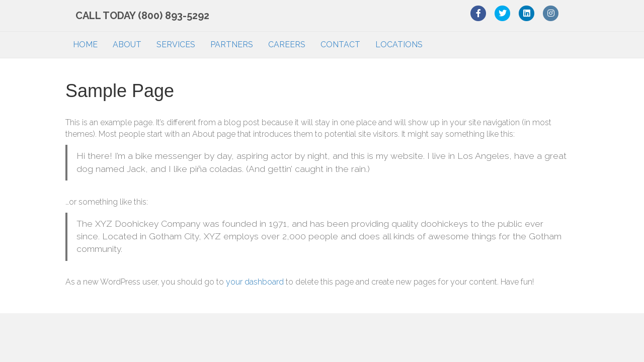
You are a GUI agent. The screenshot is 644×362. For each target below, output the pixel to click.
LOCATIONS (399, 44)
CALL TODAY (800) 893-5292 (132, 16)
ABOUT (127, 44)
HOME (85, 44)
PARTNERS (232, 44)
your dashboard (255, 282)
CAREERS (287, 44)
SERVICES (176, 44)
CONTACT (340, 44)
